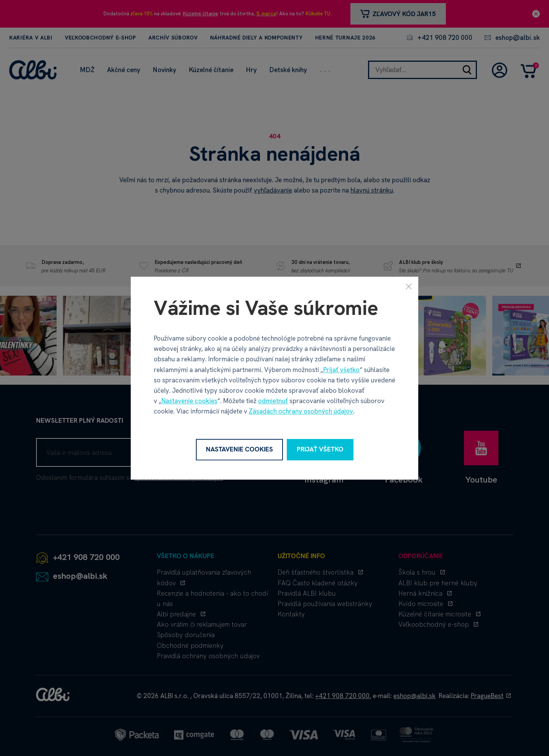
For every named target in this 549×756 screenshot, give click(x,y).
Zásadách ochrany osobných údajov (301, 412)
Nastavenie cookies (189, 401)
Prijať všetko (341, 370)
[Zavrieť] (409, 286)
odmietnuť (273, 401)
